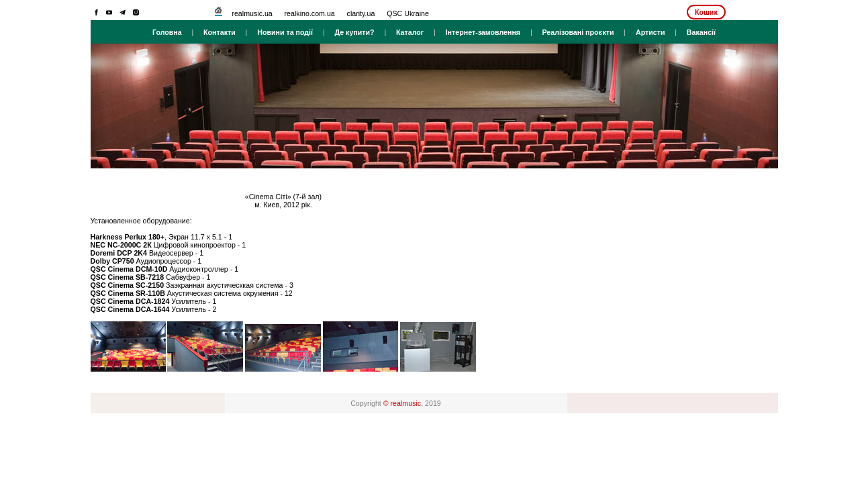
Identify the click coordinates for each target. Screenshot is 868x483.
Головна (167, 32)
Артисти (650, 32)
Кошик (706, 12)
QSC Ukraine (408, 13)
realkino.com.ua (310, 13)
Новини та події (285, 32)
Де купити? (354, 32)
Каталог (410, 32)
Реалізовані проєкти (578, 32)
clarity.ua (361, 13)
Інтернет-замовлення (483, 32)
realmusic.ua (252, 13)
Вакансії (701, 32)
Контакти (220, 32)
